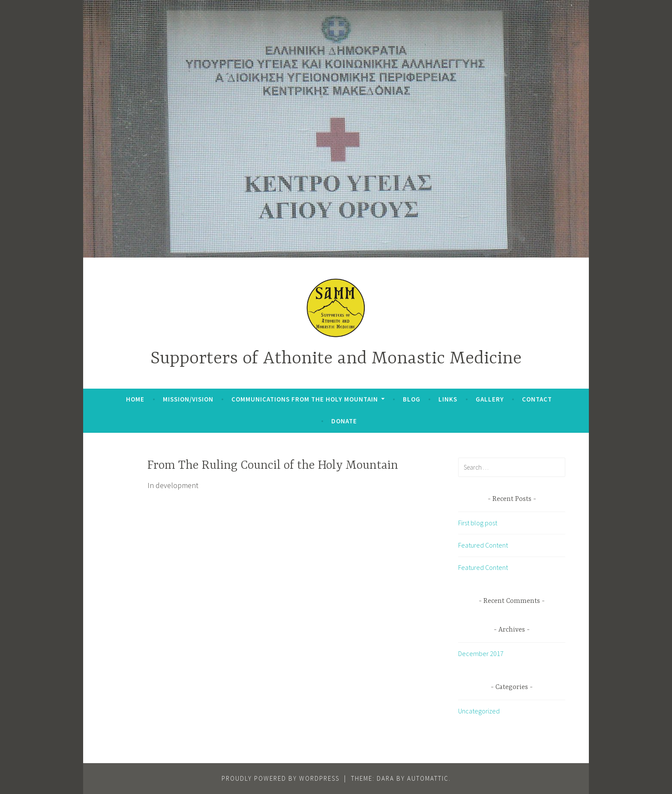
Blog (412, 399)
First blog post (478, 523)
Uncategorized (479, 711)
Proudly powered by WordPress (280, 778)
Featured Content (483, 545)
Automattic (428, 778)
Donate (344, 421)
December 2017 (481, 653)
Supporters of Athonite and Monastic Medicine (336, 359)
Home (135, 399)
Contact (537, 399)
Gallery (490, 399)
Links (448, 399)
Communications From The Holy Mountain (305, 399)
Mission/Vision (188, 399)
